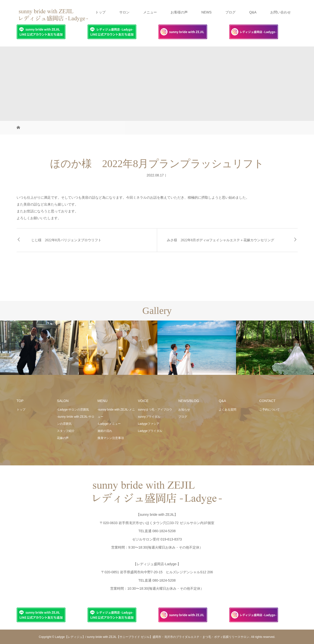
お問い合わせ (281, 12)
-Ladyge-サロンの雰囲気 (73, 410)
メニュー (150, 12)
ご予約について (270, 410)
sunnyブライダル (149, 417)
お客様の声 (179, 12)
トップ (100, 12)
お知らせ (184, 410)
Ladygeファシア (148, 424)
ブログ (230, 12)
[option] (39, 348)
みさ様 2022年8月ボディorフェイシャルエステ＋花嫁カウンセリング (221, 240)
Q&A (253, 12)
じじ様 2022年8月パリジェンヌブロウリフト (66, 240)
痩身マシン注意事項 (111, 438)
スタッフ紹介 (66, 431)
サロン (124, 12)
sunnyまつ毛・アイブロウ (155, 410)
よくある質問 (227, 410)
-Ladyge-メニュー (109, 424)
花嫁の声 (63, 438)
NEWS (206, 12)
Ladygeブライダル (150, 431)
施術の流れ (105, 431)
